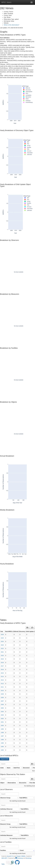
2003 (2, 715)
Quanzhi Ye (10, 856)
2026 (2, 634)
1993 (2, 750)
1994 (2, 747)
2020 (2, 655)
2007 (2, 701)
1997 (2, 736)
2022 (2, 648)
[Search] (9, 764)
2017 (2, 666)
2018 (2, 663)
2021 (2, 652)
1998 (2, 733)
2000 (2, 726)
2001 (2, 722)
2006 (2, 705)
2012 (2, 684)
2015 (2, 673)
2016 (2, 670)
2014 (2, 677)
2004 (2, 712)
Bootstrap (19, 858)
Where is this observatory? (11, 25)
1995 (2, 743)
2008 (2, 698)
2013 (2, 680)
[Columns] (28, 628)
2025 (2, 638)
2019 (2, 659)
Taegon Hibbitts (21, 856)
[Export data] (33, 628)
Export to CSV (5, 759)
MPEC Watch (6, 2)
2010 (2, 691)
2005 (2, 708)
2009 (2, 694)
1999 (2, 729)
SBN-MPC (4, 858)
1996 (2, 740)
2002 (2, 719)
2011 (2, 687)
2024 (2, 641)
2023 (2, 645)
